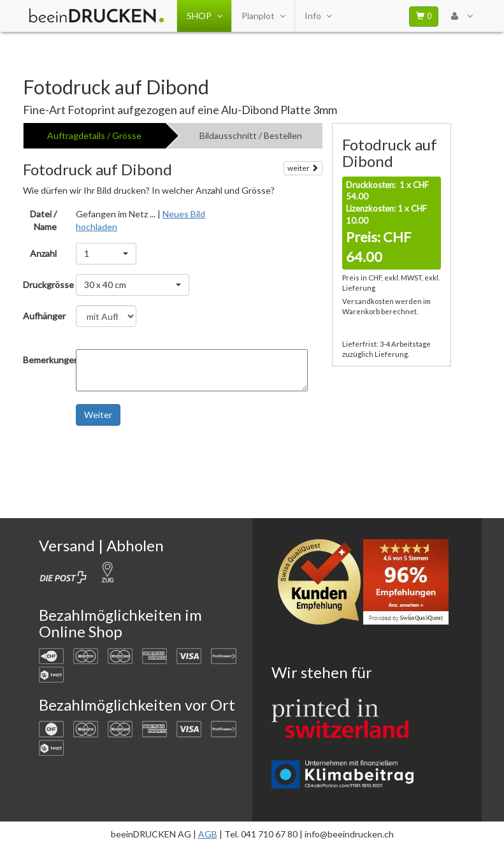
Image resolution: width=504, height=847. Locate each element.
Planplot (263, 16)
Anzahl (43, 253)
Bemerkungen (45, 360)
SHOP (204, 16)
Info (318, 16)
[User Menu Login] (462, 16)
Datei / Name (43, 220)
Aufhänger (44, 316)
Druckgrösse (45, 285)
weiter (303, 168)
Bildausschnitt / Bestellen (251, 135)
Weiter (98, 415)
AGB (208, 834)
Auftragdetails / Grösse (94, 135)
